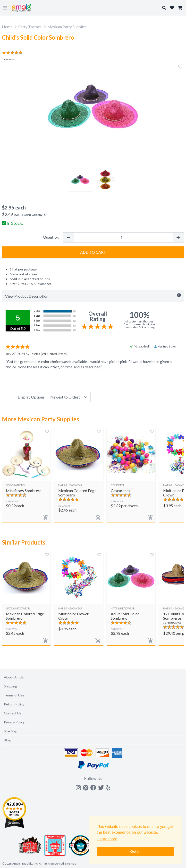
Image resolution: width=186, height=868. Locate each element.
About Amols (14, 677)
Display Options (31, 397)
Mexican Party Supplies (67, 27)
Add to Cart (93, 252)
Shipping (10, 686)
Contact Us (13, 713)
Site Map (11, 731)
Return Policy (14, 704)
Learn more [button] (107, 839)
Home (7, 27)
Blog (7, 740)
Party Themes (30, 27)
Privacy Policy (14, 722)
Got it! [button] (135, 851)
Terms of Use (14, 695)
